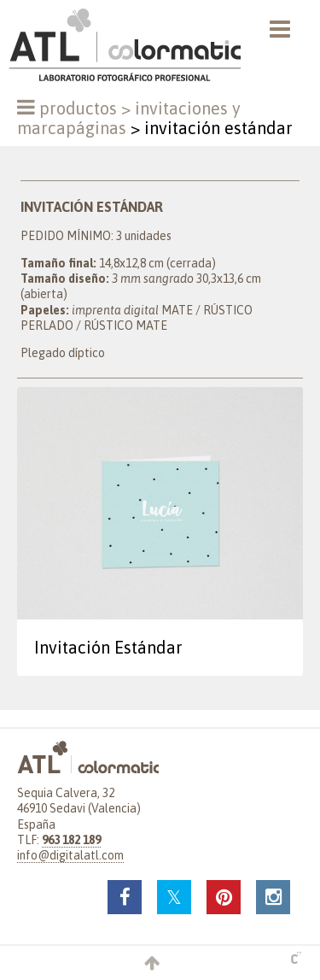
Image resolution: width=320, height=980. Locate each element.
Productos (78, 108)
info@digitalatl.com (70, 855)
